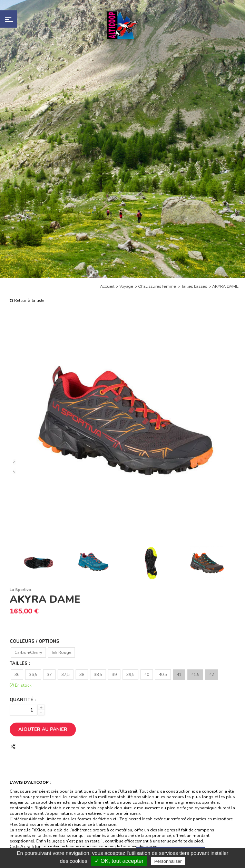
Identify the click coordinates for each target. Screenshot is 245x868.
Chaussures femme (157, 286)
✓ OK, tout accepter (119, 861)
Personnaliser (168, 861)
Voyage (126, 286)
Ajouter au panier (43, 729)
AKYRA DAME (225, 286)
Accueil (107, 286)
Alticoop (122, 25)
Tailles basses (194, 286)
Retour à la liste (27, 301)
